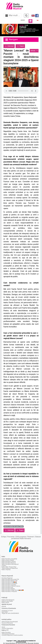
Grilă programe (21, 537)
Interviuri (9, 46)
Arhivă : (33, 51)
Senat (3, 627)
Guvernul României (7, 623)
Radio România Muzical (9, 563)
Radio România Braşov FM (9, 581)
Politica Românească (8, 600)
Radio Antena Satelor (8, 560)
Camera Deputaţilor (7, 628)
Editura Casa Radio (7, 601)
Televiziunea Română (8, 634)
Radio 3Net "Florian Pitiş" (9, 567)
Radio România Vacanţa (9, 585)
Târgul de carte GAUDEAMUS (10, 613)
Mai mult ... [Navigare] (12, 16)
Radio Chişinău (6, 570)
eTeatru (4, 566)
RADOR (4, 607)
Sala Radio (5, 612)
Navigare (11, 40)
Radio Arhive (5, 603)
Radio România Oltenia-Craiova (11, 586)
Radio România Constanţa (9, 583)
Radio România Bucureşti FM (10, 579)
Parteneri (31, 537)
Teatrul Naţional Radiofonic (10, 568)
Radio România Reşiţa (8, 589)
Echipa (4, 537)
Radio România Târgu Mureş (10, 590)
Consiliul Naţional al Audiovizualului (12, 635)
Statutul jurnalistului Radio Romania (26, 538)
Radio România (6, 632)
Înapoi (20, 46)
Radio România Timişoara (9, 591)
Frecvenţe (11, 537)
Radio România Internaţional (10, 564)
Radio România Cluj (7, 582)
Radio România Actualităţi (9, 559)
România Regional (7, 578)
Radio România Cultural (9, 562)
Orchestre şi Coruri (7, 611)
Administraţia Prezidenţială (10, 622)
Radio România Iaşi (7, 587)
